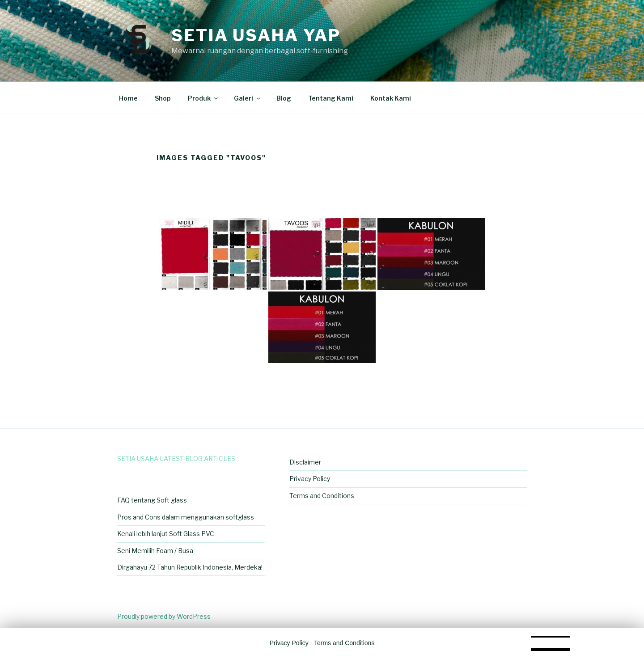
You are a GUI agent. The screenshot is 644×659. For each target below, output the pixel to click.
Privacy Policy (310, 479)
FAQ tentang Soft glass (152, 500)
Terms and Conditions (322, 496)
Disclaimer (305, 462)
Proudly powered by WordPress (164, 616)
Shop (163, 98)
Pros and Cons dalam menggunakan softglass (186, 517)
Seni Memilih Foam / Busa (155, 551)
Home (128, 98)
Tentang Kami (331, 98)
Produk (203, 98)
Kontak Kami (391, 98)
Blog (284, 98)
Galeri (248, 98)
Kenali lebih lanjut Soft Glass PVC (166, 534)
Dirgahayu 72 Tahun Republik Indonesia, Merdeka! (190, 567)
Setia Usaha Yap (256, 35)
